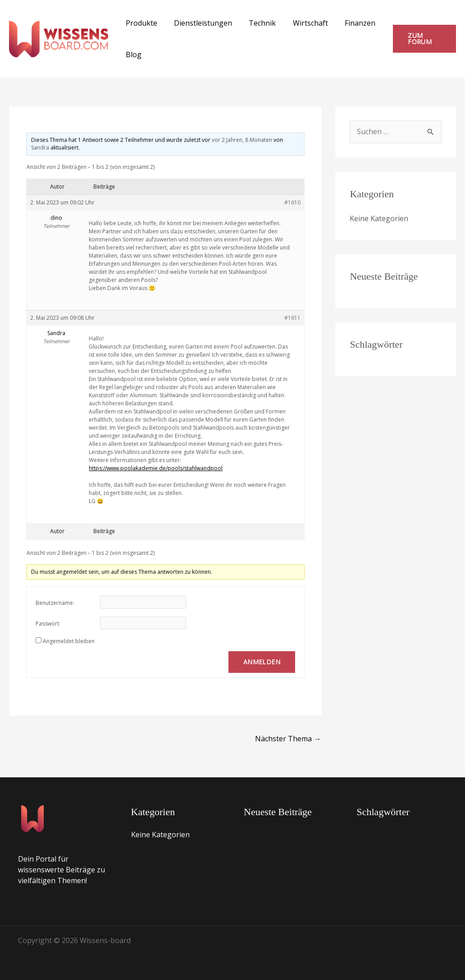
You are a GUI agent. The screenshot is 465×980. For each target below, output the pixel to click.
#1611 (292, 318)
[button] (423, 39)
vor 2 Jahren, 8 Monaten (242, 140)
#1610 (292, 202)
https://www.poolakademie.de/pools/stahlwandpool (156, 468)
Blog (132, 54)
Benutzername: (55, 603)
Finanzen (349, 23)
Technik (256, 23)
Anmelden (262, 662)
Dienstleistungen (199, 23)
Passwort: (48, 624)
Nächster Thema (288, 739)
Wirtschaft (302, 23)
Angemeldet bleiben (69, 641)
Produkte (140, 23)
